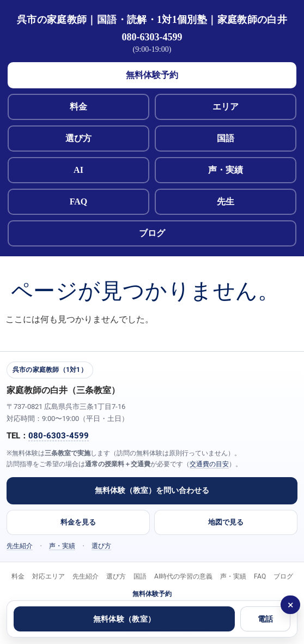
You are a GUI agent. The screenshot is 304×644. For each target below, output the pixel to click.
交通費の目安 (209, 464)
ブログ (152, 233)
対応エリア (48, 576)
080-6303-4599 (152, 37)
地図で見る (226, 522)
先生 (226, 201)
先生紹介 (20, 546)
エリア (226, 107)
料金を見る (78, 522)
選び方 (78, 138)
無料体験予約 (152, 75)
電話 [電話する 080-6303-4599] (266, 619)
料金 (78, 107)
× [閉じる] (291, 605)
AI (78, 170)
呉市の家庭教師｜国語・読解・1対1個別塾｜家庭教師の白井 (152, 20)
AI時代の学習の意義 (183, 576)
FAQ (79, 201)
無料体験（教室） (124, 619)
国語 (226, 138)
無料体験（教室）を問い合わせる (152, 490)
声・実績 (226, 170)
